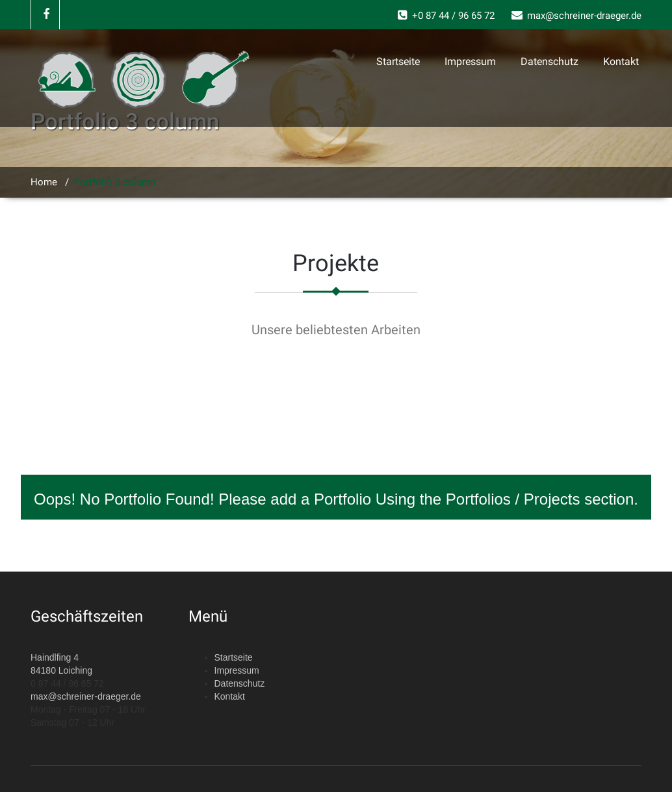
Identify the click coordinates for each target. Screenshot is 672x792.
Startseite (398, 61)
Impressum (470, 61)
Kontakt (621, 61)
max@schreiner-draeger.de (86, 696)
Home (44, 182)
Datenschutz (549, 61)
